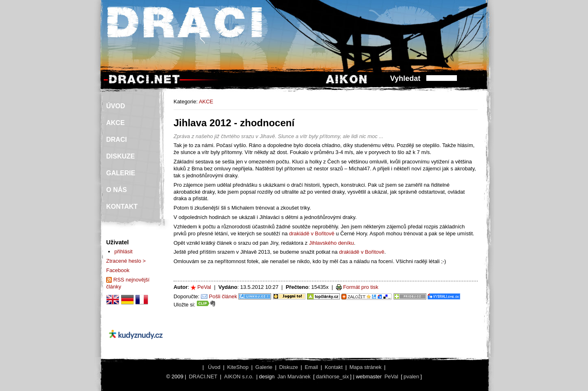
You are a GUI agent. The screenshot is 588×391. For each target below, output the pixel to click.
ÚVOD (116, 106)
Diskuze (289, 367)
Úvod (214, 367)
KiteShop (238, 367)
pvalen (411, 376)
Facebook (118, 270)
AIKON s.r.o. (239, 376)
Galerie (264, 367)
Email (311, 367)
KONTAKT (122, 207)
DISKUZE (120, 156)
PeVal (204, 287)
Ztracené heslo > (126, 261)
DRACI (117, 140)
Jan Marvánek (294, 376)
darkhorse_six (333, 376)
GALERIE (121, 173)
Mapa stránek (365, 367)
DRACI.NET (203, 376)
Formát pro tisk (361, 287)
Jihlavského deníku (332, 243)
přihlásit (124, 251)
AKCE (206, 102)
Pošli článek (223, 296)
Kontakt (334, 367)
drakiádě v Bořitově (312, 233)
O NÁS (117, 190)
